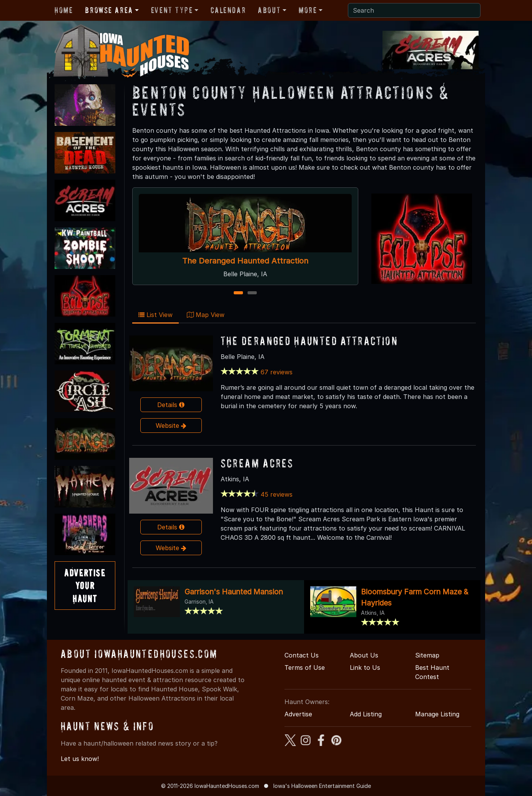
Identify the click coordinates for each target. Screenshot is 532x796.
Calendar (228, 10)
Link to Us (365, 668)
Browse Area (109, 10)
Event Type (172, 10)
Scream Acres (257, 463)
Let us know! (80, 759)
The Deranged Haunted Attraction (245, 261)
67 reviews (277, 372)
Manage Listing (437, 714)
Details (171, 405)
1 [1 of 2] (238, 293)
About (269, 10)
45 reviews (277, 494)
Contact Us (302, 655)
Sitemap (427, 655)
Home (64, 10)
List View (155, 315)
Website (171, 426)
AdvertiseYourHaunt (85, 586)
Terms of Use (305, 668)
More (308, 10)
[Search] (414, 10)
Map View (206, 315)
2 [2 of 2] (252, 293)
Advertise (298, 714)
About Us (364, 655)
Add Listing (366, 714)
